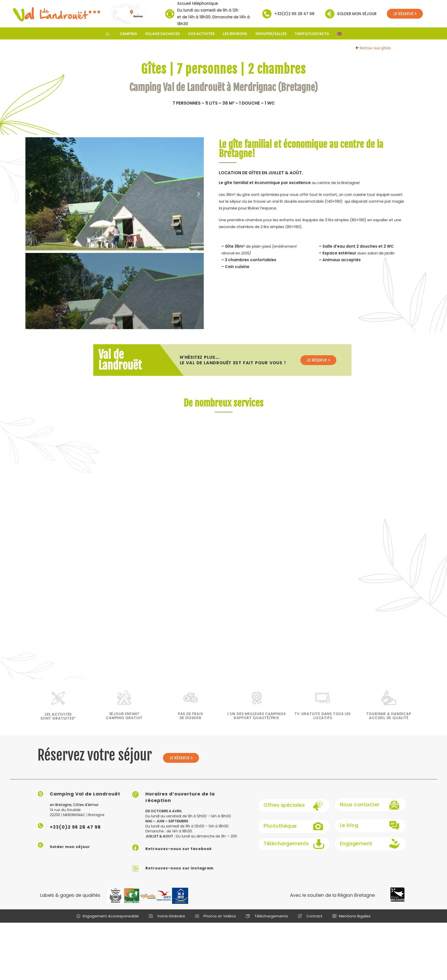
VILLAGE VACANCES (162, 34)
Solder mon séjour (357, 14)
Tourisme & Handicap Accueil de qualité (389, 721)
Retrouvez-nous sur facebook (185, 854)
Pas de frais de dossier (191, 721)
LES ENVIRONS (235, 34)
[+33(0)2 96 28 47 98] (267, 14)
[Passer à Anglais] (339, 34)
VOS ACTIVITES (201, 34)
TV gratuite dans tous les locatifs (323, 721)
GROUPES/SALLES (271, 34)
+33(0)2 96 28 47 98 (294, 14)
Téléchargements (285, 849)
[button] (30, 194)
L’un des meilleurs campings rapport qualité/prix (257, 721)
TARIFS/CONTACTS (312, 34)
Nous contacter (358, 810)
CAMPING (128, 34)
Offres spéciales (283, 810)
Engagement (355, 849)
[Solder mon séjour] (330, 14)
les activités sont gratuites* (58, 722)
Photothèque (279, 831)
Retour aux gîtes (375, 48)
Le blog (348, 831)
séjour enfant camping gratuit (124, 721)
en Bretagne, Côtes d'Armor (74, 810)
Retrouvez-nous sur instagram (186, 873)
